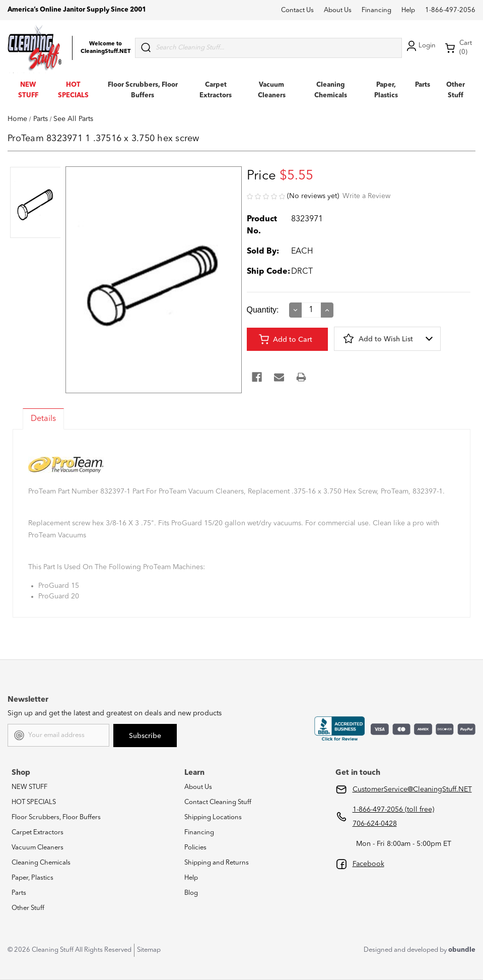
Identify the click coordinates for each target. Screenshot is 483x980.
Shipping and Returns (217, 863)
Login (420, 46)
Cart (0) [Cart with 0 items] (458, 48)
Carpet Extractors (38, 833)
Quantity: (263, 310)
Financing (376, 10)
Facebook (368, 864)
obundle (462, 950)
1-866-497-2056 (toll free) (393, 810)
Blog (191, 893)
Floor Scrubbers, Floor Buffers (56, 817)
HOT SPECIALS (34, 802)
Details (43, 419)
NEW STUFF (29, 787)
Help (408, 10)
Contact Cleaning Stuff (218, 802)
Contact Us (297, 10)
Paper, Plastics (32, 878)
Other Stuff (28, 908)
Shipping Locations (213, 817)
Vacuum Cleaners (38, 848)
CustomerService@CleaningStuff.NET (412, 789)
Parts (423, 85)
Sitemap (149, 950)
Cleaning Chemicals (41, 863)
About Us (338, 10)
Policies (195, 848)
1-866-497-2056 (450, 10)
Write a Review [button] (366, 196)
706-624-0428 (375, 824)
